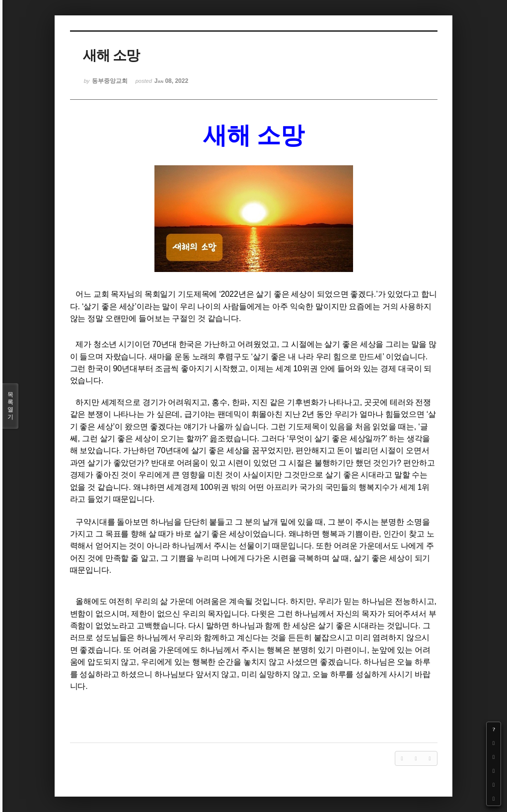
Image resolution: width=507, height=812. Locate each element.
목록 (10, 406)
